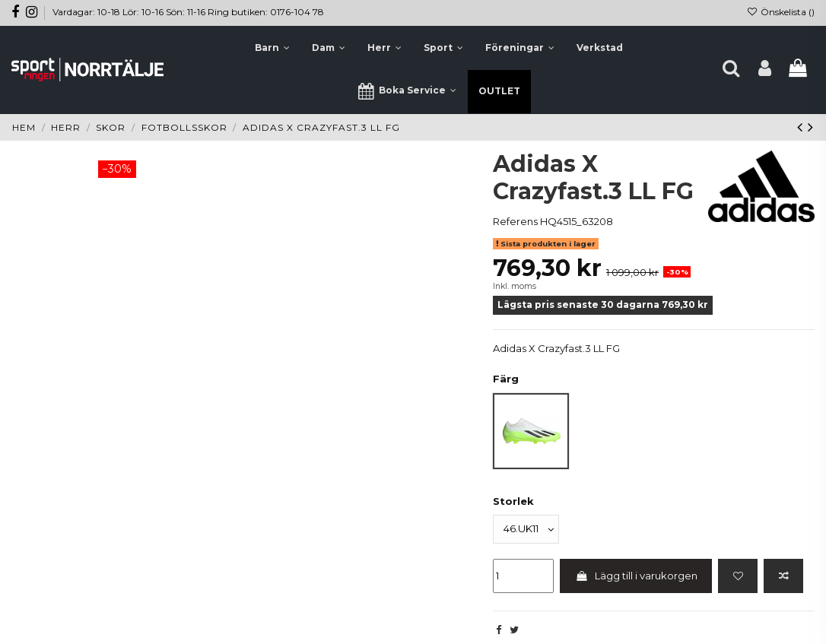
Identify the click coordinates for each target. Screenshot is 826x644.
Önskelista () (781, 12)
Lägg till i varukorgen (636, 576)
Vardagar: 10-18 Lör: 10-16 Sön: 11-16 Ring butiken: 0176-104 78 (188, 12)
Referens (515, 221)
